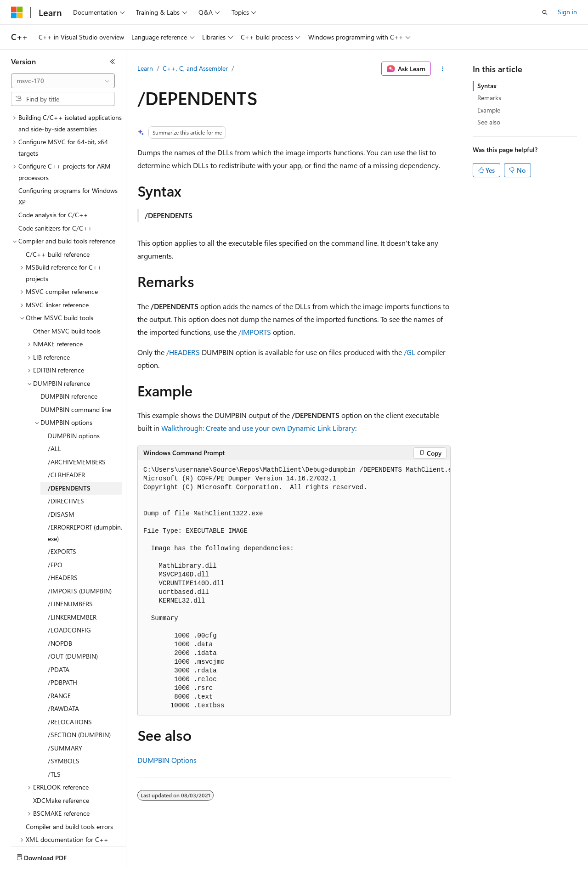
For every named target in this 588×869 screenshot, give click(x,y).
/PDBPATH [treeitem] (62, 651)
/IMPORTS (255, 332)
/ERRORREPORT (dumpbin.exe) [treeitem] (85, 501)
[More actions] (443, 69)
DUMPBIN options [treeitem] (74, 404)
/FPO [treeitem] (55, 533)
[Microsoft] (17, 12)
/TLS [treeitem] (54, 742)
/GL (410, 352)
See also (489, 122)
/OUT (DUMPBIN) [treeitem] (73, 624)
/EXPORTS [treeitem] (62, 520)
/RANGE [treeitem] (59, 664)
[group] (294, 588)
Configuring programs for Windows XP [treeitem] (68, 164)
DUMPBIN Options (167, 760)
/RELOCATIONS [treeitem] (70, 690)
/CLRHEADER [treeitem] (66, 443)
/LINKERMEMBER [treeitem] (72, 585)
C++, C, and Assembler (195, 68)
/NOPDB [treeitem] (60, 612)
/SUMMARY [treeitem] (65, 716)
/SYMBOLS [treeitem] (64, 729)
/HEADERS (183, 352)
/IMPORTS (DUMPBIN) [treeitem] (80, 559)
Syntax (487, 86)
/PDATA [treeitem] (59, 638)
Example (489, 110)
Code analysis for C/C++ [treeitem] (53, 183)
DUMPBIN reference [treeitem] (69, 364)
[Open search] (545, 12)
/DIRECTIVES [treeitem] (66, 469)
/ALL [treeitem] (54, 417)
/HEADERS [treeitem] (63, 546)
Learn (145, 68)
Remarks (489, 98)
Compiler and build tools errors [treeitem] (69, 795)
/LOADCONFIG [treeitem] (69, 598)
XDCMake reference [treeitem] (61, 769)
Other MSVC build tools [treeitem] (67, 299)
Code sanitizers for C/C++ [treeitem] (55, 196)
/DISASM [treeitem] (61, 482)
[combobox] (63, 81)
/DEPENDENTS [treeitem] (69, 456)
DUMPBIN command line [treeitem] (76, 378)
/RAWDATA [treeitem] (63, 677)
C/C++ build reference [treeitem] (58, 223)
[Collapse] (113, 62)
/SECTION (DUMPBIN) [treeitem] (79, 703)
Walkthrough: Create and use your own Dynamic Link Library (258, 428)
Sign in (567, 12)
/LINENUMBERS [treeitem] (70, 572)
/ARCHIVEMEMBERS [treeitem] (77, 430)
